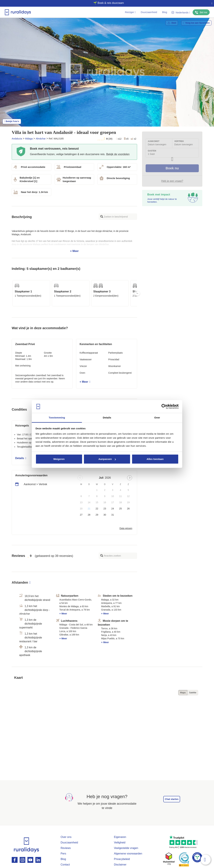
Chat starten (172, 799)
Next (137, 293)
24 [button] (113, 509)
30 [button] (105, 515)
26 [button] (128, 509)
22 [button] (97, 509)
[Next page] (130, 478)
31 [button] (113, 515)
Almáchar (41, 139)
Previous (12, 293)
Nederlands (181, 12)
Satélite (193, 693)
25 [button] (121, 509)
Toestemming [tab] (57, 418)
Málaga (29, 139)
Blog (165, 12)
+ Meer (74, 241)
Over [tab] (157, 418)
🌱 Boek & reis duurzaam (106, 3)
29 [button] (97, 515)
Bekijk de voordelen (118, 154)
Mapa (183, 693)
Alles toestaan (155, 459)
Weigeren (59, 459)
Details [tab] (107, 418)
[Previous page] (80, 478)
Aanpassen (107, 459)
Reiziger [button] (130, 12)
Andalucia (17, 139)
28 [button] (89, 515)
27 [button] (81, 515)
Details (21, 458)
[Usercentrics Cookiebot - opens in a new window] (164, 407)
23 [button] (105, 509)
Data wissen (126, 528)
